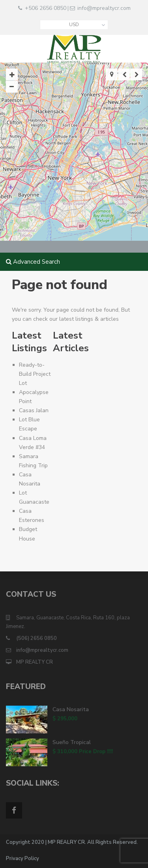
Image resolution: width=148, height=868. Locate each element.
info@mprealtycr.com (104, 8)
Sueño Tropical (72, 742)
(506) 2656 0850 (37, 638)
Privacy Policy (22, 858)
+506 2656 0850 (46, 8)
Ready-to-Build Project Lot (35, 374)
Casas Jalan (34, 410)
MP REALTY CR (35, 662)
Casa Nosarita (71, 709)
